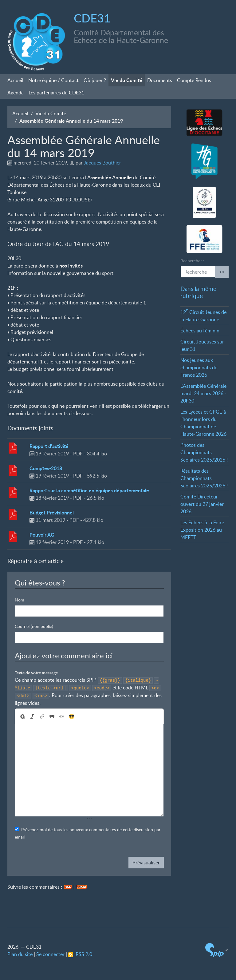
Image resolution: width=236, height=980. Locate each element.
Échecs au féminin (200, 331)
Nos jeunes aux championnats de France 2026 (199, 367)
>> (222, 272)
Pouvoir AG (42, 535)
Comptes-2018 (46, 468)
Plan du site (20, 954)
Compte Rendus (194, 80)
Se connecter (50, 954)
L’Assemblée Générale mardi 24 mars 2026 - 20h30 (203, 393)
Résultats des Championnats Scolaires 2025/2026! (204, 478)
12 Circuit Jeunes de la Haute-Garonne (203, 316)
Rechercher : (192, 261)
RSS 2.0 (80, 954)
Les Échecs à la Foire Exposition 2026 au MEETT (202, 530)
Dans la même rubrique (198, 292)
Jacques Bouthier (102, 163)
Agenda (16, 93)
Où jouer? (95, 80)
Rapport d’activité (49, 446)
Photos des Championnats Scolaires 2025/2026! (204, 452)
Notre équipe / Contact (53, 80)
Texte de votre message (36, 673)
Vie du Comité (127, 80)
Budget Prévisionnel (52, 512)
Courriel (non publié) (34, 626)
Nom (20, 600)
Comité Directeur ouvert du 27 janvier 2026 (202, 504)
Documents (160, 80)
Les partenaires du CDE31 (56, 93)
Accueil (15, 80)
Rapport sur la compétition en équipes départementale (89, 490)
